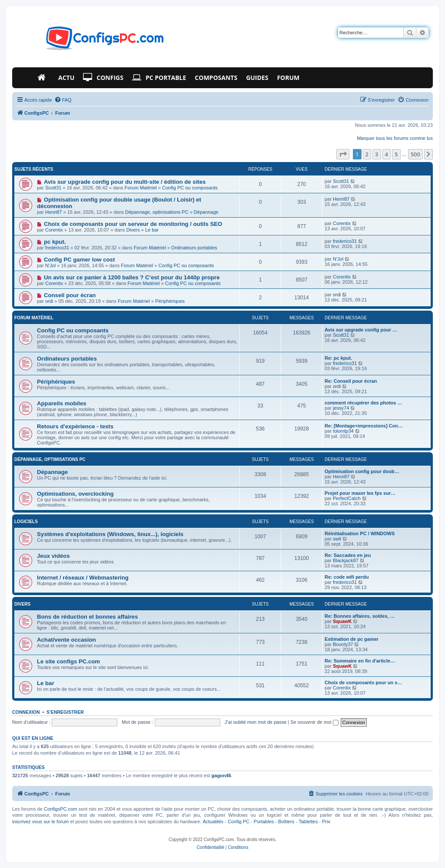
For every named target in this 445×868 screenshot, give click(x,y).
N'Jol (50, 265)
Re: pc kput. (338, 358)
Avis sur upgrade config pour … (361, 330)
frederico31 (57, 248)
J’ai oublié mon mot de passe (256, 722)
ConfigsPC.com (60, 809)
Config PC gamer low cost (79, 260)
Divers (133, 230)
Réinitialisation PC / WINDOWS (360, 533)
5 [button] (396, 154)
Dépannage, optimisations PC (157, 212)
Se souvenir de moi (314, 722)
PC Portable (159, 78)
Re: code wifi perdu (347, 577)
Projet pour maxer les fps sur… (360, 493)
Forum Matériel (141, 188)
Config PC (239, 822)
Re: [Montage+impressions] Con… (364, 426)
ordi (49, 301)
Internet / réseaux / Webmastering (83, 578)
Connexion (26, 712)
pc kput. (55, 242)
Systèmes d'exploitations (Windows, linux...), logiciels (110, 534)
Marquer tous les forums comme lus (395, 138)
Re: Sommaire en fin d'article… (360, 661)
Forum (288, 78)
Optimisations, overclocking (75, 494)
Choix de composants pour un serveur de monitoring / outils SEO (133, 224)
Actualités (213, 822)
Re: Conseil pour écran (351, 381)
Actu (66, 78)
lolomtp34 (343, 431)
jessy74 (341, 408)
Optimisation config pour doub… (362, 471)
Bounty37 (343, 644)
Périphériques (170, 301)
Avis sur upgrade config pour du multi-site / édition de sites (125, 182)
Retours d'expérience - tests (75, 426)
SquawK (342, 621)
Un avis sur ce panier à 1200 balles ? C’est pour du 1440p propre (132, 277)
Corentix (54, 230)
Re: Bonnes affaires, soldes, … (360, 616)
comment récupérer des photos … (364, 403)
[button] (343, 154)
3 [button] (377, 154)
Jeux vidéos (53, 556)
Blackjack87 (346, 560)
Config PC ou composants (190, 188)
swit (337, 539)
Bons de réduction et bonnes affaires (87, 617)
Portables (264, 822)
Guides (257, 78)
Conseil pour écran (70, 295)
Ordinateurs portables (194, 248)
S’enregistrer (65, 712)
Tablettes (308, 822)
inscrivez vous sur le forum (40, 822)
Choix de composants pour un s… (363, 682)
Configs (103, 78)
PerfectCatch (347, 498)
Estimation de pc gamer (352, 639)
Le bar (152, 230)
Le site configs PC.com (68, 661)
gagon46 (221, 775)
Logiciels (26, 522)
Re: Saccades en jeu (348, 555)
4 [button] (387, 154)
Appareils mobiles (62, 403)
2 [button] (367, 154)
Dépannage (206, 212)
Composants (216, 78)
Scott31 (53, 188)
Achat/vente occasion (66, 640)
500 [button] (415, 154)
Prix (326, 822)
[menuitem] (63, 100)
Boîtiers (286, 822)
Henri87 (54, 212)
